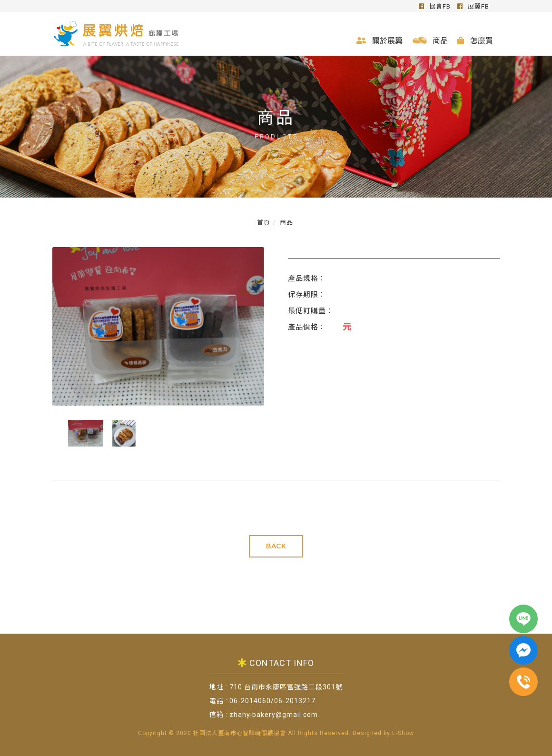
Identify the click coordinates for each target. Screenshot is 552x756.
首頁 (264, 223)
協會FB (434, 6)
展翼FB (473, 6)
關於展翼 (379, 40)
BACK (276, 546)
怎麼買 (475, 40)
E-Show (403, 733)
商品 (429, 40)
